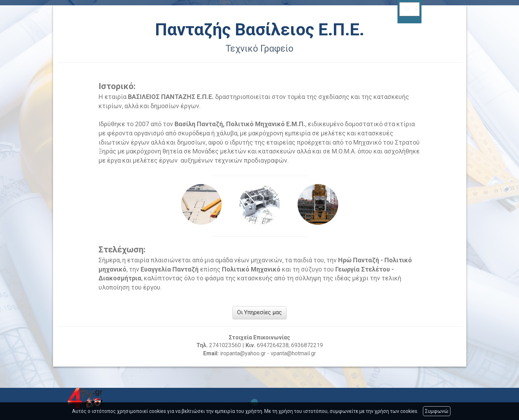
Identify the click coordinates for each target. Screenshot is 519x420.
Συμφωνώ (437, 411)
